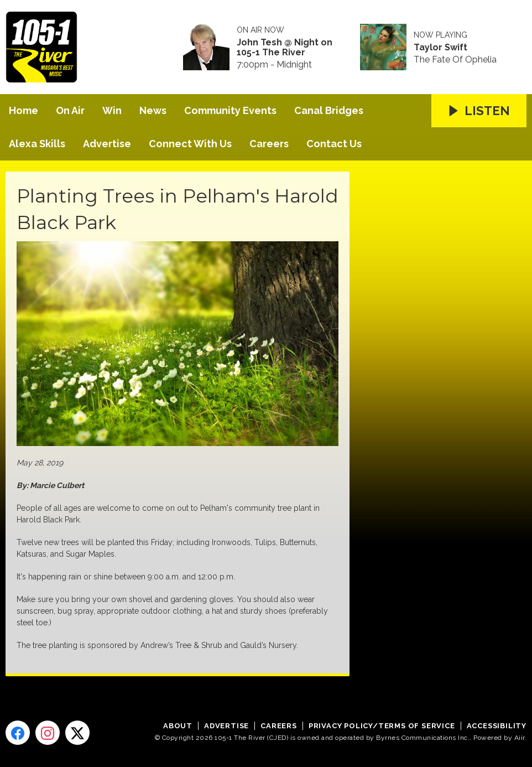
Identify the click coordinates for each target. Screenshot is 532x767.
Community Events (230, 110)
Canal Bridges (329, 110)
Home (24, 110)
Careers (269, 144)
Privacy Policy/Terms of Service (382, 726)
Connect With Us (190, 144)
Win (112, 110)
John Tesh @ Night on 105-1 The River (285, 48)
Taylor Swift (440, 48)
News (153, 110)
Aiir (520, 738)
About (178, 726)
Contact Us (334, 144)
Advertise (107, 144)
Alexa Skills (37, 144)
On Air (70, 110)
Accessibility (497, 726)
